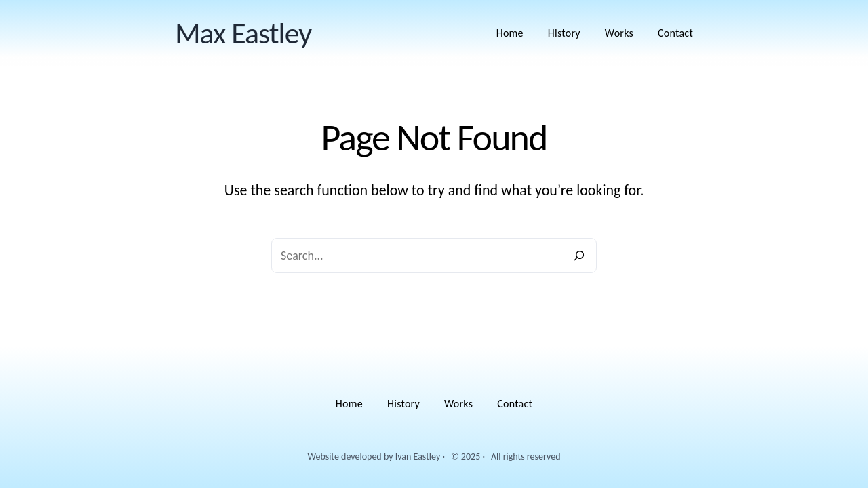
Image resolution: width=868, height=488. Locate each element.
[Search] (579, 256)
